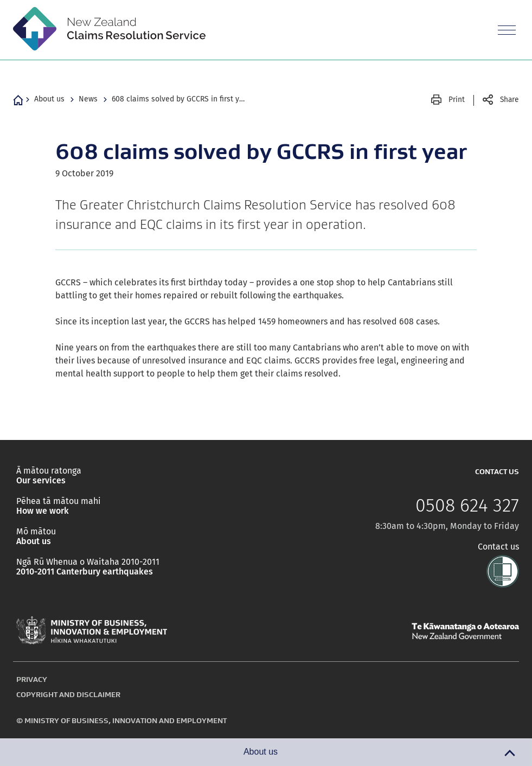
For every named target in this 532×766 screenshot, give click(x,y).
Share (509, 100)
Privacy (32, 679)
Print (457, 100)
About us (49, 99)
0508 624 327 (467, 506)
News (88, 99)
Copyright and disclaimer (68, 694)
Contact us (498, 547)
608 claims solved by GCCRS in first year (180, 99)
